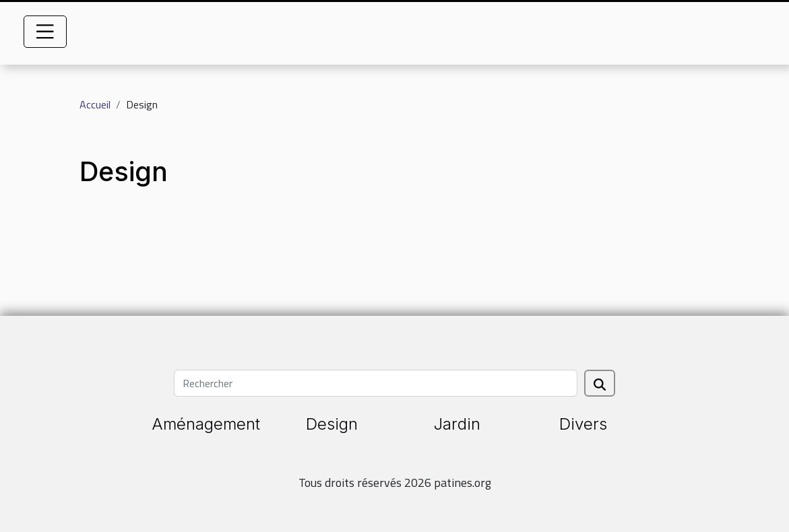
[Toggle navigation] (45, 32)
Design (332, 424)
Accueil (95, 104)
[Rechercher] (376, 383)
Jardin (457, 424)
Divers (583, 424)
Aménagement (206, 424)
